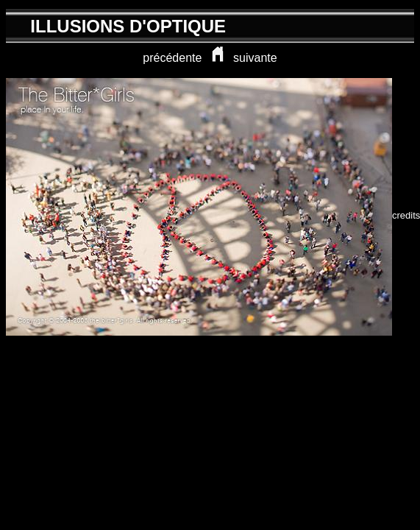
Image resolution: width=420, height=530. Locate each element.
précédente (172, 58)
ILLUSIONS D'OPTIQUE (128, 26)
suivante (255, 58)
